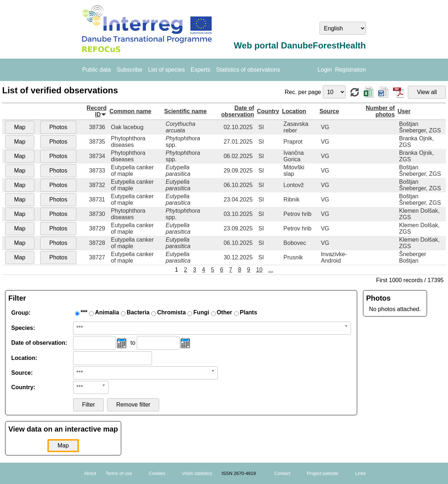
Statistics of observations (248, 70)
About (90, 473)
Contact (282, 473)
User (404, 111)
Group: (21, 313)
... (271, 270)
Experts (200, 70)
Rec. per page (304, 92)
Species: (23, 328)
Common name (130, 111)
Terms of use (119, 473)
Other (225, 312)
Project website (323, 473)
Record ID (96, 111)
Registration (350, 70)
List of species (166, 70)
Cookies (157, 473)
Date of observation (238, 111)
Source (329, 111)
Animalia (107, 312)
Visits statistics (197, 473)
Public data (96, 70)
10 (259, 270)
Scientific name (185, 111)
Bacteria (138, 312)
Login (325, 70)
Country (268, 111)
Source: (22, 373)
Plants (249, 312)
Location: (24, 358)
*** (84, 312)
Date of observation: (39, 343)
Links (360, 473)
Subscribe (129, 70)
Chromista (171, 312)
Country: (23, 387)
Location (294, 111)
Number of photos (380, 111)
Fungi (201, 312)
